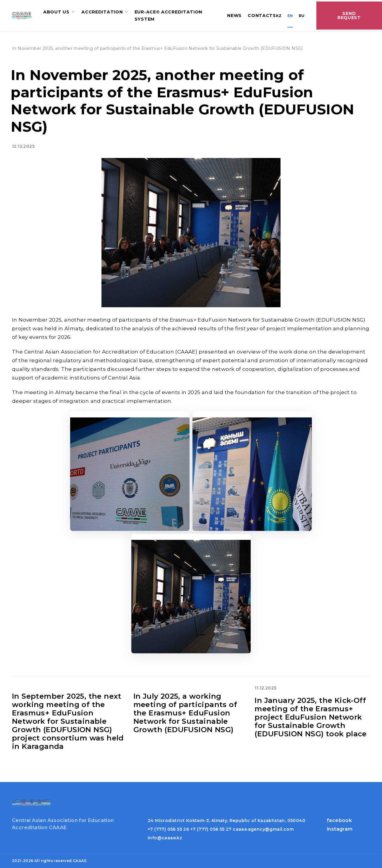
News (234, 16)
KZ (279, 16)
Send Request (349, 16)
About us (56, 12)
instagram (340, 829)
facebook (339, 820)
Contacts (262, 16)
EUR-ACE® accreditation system (168, 16)
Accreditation (102, 12)
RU (302, 16)
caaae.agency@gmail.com (263, 829)
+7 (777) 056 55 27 (211, 829)
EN (290, 16)
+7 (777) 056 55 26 (168, 829)
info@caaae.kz (165, 838)
